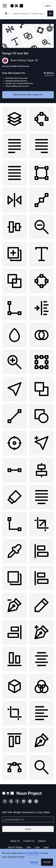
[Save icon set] (50, 29)
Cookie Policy (33, 853)
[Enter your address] (28, 819)
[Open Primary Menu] (5, 6)
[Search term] (30, 13)
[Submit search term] (50, 13)
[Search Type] (7, 13)
